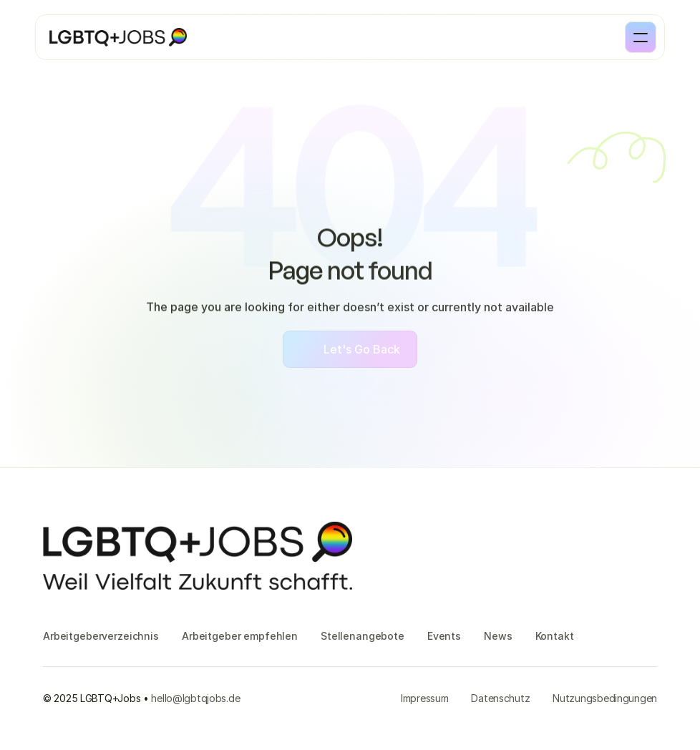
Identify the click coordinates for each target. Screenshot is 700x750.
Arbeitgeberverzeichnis (101, 636)
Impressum (424, 698)
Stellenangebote (363, 636)
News (498, 636)
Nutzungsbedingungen (605, 698)
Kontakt (555, 636)
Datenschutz (500, 698)
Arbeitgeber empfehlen (240, 636)
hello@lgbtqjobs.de (195, 698)
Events (444, 636)
